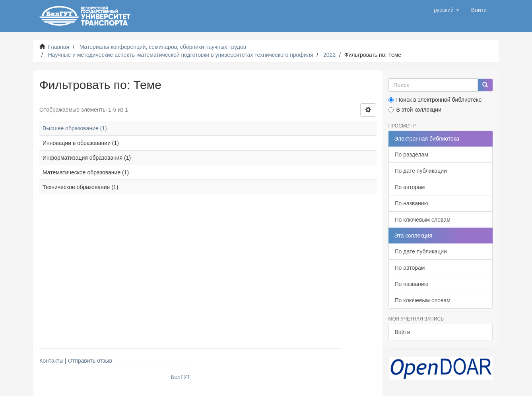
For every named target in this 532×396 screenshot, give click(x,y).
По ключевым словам (423, 220)
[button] (447, 10)
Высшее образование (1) (75, 128)
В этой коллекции (415, 110)
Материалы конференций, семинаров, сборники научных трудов (163, 47)
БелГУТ (181, 377)
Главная (59, 47)
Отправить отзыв (90, 361)
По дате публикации (421, 171)
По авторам (410, 187)
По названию (412, 203)
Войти (403, 332)
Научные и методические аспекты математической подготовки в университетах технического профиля (181, 55)
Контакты (51, 361)
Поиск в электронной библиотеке (435, 100)
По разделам (412, 155)
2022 (329, 55)
